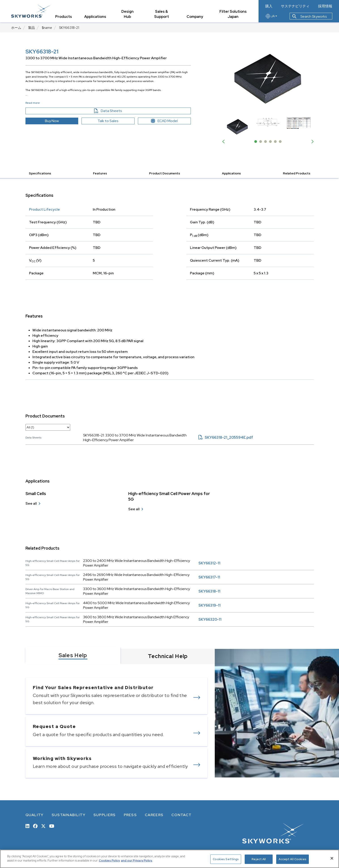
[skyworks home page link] (31, 11)
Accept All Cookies (292, 859)
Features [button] (100, 173)
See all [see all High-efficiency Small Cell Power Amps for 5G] (134, 509)
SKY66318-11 (209, 591)
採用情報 (325, 6)
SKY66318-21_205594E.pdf (226, 437)
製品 (32, 28)
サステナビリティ (295, 6)
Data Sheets (118, 111)
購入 (269, 6)
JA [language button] (271, 16)
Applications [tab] (95, 17)
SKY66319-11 (210, 605)
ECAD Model (164, 121)
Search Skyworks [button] (310, 16)
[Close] (332, 858)
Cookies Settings (226, 859)
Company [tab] (195, 17)
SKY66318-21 (69, 28)
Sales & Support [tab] (162, 14)
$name (47, 28)
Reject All (259, 859)
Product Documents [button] (165, 173)
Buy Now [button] (52, 121)
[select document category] (48, 427)
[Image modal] (268, 78)
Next (312, 142)
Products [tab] (64, 17)
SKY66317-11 (209, 577)
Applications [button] (231, 173)
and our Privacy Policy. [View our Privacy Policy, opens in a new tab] (137, 861)
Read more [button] (33, 103)
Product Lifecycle (44, 209)
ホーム (16, 28)
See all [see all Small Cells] (31, 503)
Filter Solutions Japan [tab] (233, 14)
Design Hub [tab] (127, 14)
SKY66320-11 (210, 619)
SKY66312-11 (209, 563)
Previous (224, 142)
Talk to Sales (108, 121)
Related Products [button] (297, 173)
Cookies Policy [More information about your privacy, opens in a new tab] (109, 861)
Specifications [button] (40, 173)
